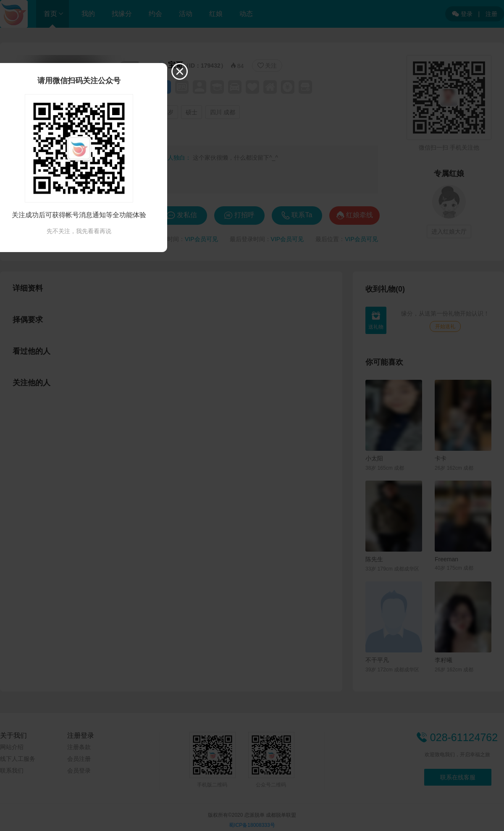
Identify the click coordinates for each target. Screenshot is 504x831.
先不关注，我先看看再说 (79, 231)
